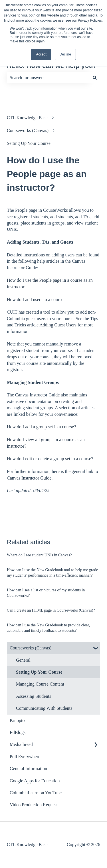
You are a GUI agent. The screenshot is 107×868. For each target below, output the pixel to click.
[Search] (95, 78)
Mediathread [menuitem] (21, 744)
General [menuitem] (23, 660)
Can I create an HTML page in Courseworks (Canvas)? (51, 610)
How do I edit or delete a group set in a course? (50, 459)
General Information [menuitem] (28, 769)
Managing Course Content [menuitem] (40, 684)
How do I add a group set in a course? (41, 427)
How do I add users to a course (35, 300)
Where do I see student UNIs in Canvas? (39, 555)
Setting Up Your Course (29, 143)
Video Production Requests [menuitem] (35, 805)
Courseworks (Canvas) (28, 130)
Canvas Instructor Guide (29, 478)
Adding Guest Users (58, 325)
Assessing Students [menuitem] (34, 696)
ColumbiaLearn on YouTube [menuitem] (36, 793)
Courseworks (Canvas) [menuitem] (31, 648)
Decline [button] (65, 54)
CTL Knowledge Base (27, 118)
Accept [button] (41, 54)
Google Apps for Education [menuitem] (35, 781)
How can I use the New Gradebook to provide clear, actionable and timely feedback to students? (48, 628)
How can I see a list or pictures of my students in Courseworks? (46, 593)
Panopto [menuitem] (17, 720)
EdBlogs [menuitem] (18, 732)
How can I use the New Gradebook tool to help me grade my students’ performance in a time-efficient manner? (52, 573)
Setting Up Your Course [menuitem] (39, 672)
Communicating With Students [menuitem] (44, 708)
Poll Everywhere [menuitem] (25, 757)
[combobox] (48, 78)
